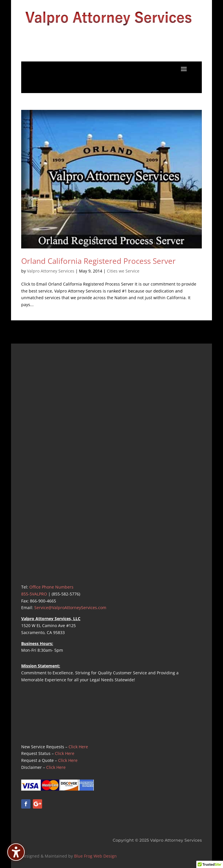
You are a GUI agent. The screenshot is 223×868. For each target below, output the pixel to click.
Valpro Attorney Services (51, 271)
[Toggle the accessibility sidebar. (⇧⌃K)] (16, 852)
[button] (184, 69)
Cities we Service (123, 271)
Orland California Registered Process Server (98, 261)
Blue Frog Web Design (95, 856)
